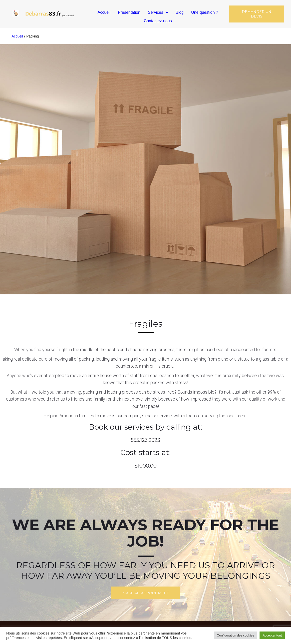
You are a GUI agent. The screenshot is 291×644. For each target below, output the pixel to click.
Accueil (17, 36)
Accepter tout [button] (272, 635)
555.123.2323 (145, 440)
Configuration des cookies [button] (236, 635)
